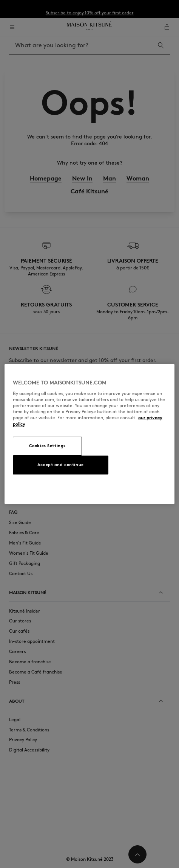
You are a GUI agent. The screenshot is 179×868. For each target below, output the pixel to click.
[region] (89, 434)
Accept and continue (61, 465)
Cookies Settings (47, 446)
